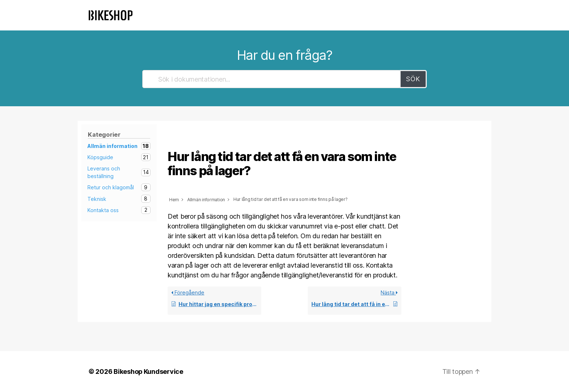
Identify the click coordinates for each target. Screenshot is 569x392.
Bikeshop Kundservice (149, 372)
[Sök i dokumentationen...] (271, 79)
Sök (413, 79)
